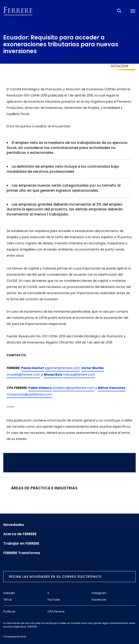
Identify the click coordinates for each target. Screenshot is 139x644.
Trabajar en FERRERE (21, 544)
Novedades (14, 525)
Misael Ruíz (53, 375)
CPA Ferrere (56, 612)
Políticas (9, 612)
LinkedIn (9, 593)
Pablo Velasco (40, 388)
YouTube (54, 600)
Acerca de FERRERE (20, 534)
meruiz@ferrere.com (79, 375)
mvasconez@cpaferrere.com (29, 394)
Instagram (99, 593)
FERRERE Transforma (22, 553)
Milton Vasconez (112, 388)
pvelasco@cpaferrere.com (74, 388)
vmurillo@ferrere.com (23, 375)
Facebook (99, 600)
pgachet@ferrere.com (62, 368)
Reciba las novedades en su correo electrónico (55, 577)
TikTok (8, 600)
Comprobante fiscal (15, 637)
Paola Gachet (33, 368)
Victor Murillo (93, 368)
